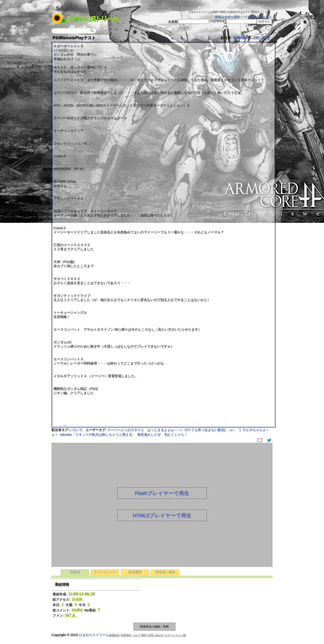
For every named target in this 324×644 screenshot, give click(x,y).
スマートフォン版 (175, 635)
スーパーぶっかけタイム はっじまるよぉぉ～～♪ (145, 430)
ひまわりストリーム (94, 635)
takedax (240, 37)
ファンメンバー (105, 572)
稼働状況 (114, 635)
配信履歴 (135, 572)
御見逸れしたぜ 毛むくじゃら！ (162, 434)
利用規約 (126, 635)
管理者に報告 (165, 572)
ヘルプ (136, 635)
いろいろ (76, 430)
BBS (144, 635)
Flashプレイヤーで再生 (162, 493)
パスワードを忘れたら (256, 17)
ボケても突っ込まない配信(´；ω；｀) (212, 430)
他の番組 (262, 38)
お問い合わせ (156, 635)
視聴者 (75, 572)
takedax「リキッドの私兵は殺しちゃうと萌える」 (98, 434)
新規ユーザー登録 (227, 17)
